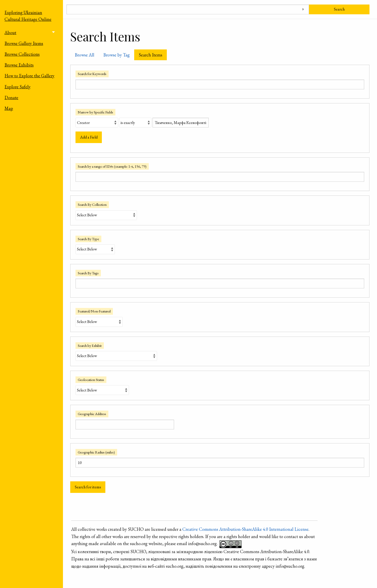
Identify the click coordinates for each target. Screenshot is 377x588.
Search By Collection (92, 204)
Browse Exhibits (19, 65)
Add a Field (89, 137)
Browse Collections (22, 54)
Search (339, 9)
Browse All (85, 55)
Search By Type (88, 239)
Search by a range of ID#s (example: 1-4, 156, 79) (112, 166)
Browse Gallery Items (24, 43)
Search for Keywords (92, 74)
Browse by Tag (117, 55)
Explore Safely (18, 87)
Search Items (150, 55)
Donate (11, 97)
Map (9, 108)
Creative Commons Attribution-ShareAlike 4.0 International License (245, 529)
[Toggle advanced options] (303, 9)
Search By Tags (88, 273)
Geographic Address (92, 414)
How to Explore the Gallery (29, 76)
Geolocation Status (91, 380)
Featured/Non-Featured (94, 311)
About (10, 32)
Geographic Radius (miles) (96, 452)
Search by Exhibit (90, 345)
